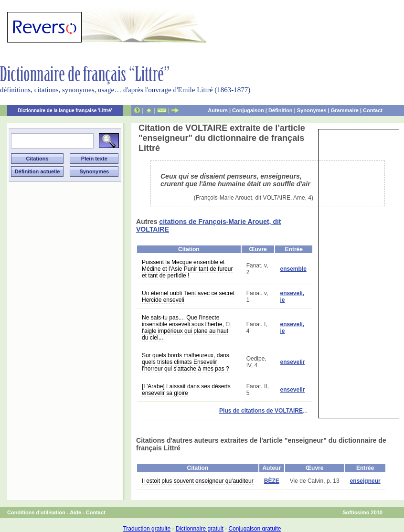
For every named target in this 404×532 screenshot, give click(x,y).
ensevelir (292, 362)
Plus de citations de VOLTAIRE (261, 411)
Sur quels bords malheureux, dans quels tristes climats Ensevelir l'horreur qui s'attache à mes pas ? (186, 362)
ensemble (293, 269)
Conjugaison (248, 110)
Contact (373, 110)
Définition (281, 110)
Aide (75, 512)
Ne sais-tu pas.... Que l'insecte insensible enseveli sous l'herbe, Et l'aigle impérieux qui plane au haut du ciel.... (186, 328)
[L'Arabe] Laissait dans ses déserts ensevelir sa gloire (186, 390)
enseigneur (365, 481)
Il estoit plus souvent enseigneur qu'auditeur (198, 481)
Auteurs (218, 110)
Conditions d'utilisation (36, 512)
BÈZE (272, 481)
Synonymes (312, 110)
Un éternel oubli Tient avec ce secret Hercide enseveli (188, 297)
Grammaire (345, 110)
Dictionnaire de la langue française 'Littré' (65, 111)
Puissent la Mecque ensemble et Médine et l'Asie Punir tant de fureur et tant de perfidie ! (187, 269)
